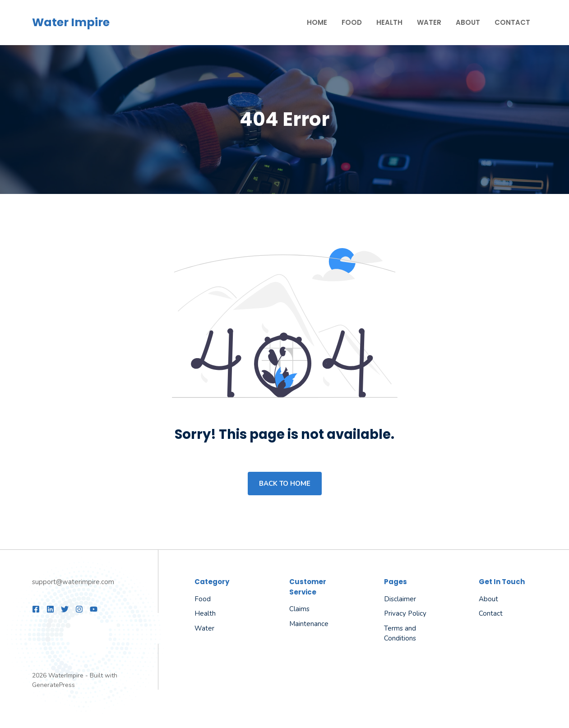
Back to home (285, 484)
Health (389, 22)
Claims (299, 609)
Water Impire (71, 22)
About (468, 22)
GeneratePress (53, 685)
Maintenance (309, 624)
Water (429, 22)
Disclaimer (400, 599)
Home (317, 22)
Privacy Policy (405, 613)
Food (352, 22)
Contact (512, 22)
